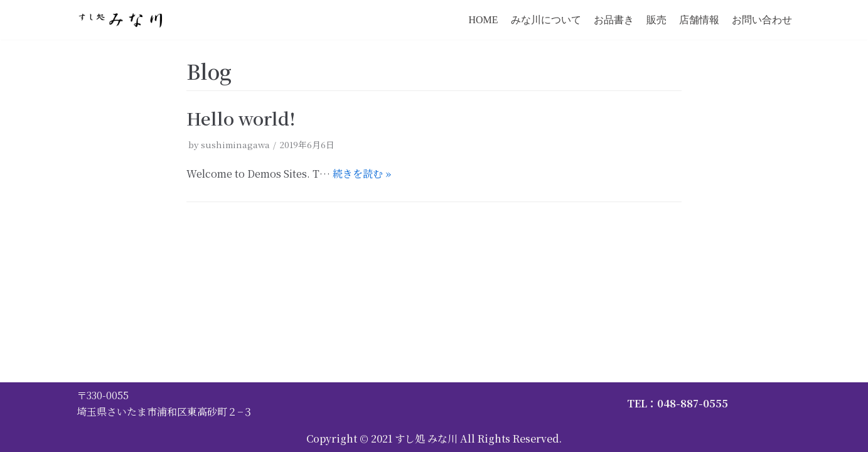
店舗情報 (699, 20)
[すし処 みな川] (123, 20)
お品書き (614, 20)
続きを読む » (362, 174)
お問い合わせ (762, 20)
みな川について (546, 20)
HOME (483, 20)
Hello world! (241, 118)
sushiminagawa (235, 144)
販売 (656, 20)
